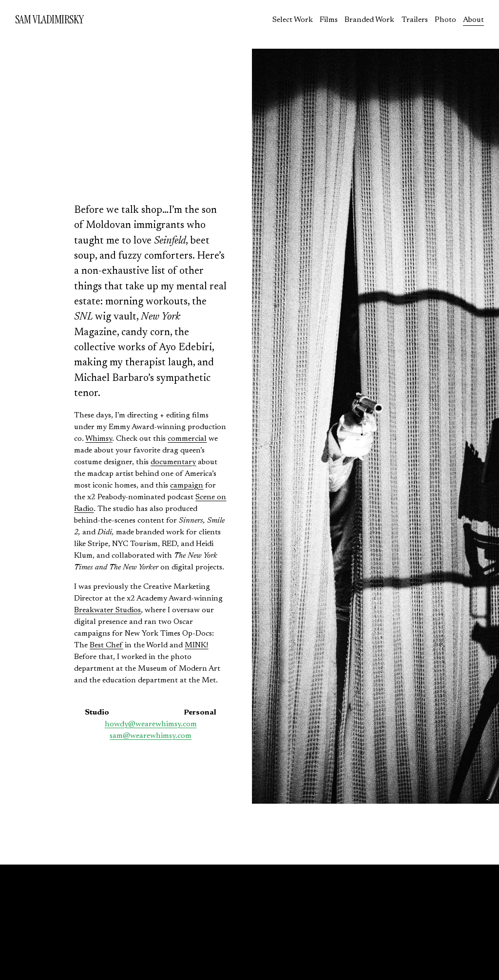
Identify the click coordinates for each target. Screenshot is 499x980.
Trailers (415, 20)
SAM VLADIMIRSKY (49, 20)
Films (329, 20)
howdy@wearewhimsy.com (151, 724)
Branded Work (369, 20)
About (473, 20)
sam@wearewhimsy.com (151, 736)
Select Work (293, 20)
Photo (445, 20)
